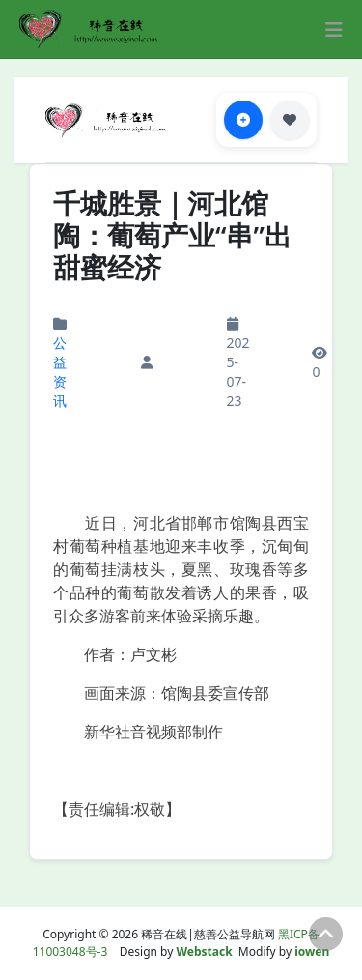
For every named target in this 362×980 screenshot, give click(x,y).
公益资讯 (60, 372)
